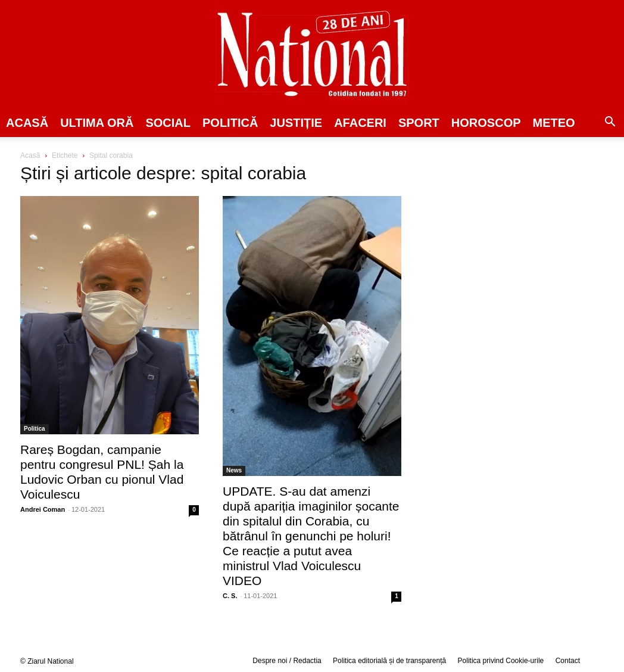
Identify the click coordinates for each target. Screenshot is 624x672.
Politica (35, 429)
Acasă (27, 123)
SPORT (419, 123)
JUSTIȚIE (296, 123)
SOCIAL (168, 123)
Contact (568, 661)
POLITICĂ (230, 123)
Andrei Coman (43, 509)
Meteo (554, 123)
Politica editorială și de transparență (389, 661)
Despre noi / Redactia (287, 661)
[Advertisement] (514, 242)
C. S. (230, 596)
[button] (610, 123)
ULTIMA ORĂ (97, 123)
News (234, 470)
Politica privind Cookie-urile (501, 661)
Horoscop (486, 123)
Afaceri (360, 123)
